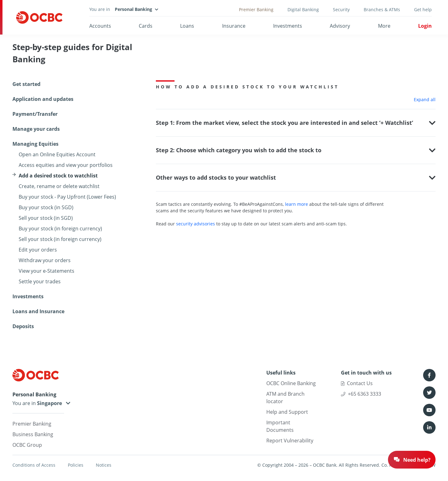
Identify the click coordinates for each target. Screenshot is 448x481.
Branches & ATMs (382, 9)
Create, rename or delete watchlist (59, 186)
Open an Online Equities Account (57, 154)
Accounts (100, 26)
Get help (423, 9)
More (384, 26)
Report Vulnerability (290, 441)
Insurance (234, 26)
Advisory (340, 26)
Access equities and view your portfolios (66, 165)
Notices (104, 465)
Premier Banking (256, 9)
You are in (38, 403)
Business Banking (33, 434)
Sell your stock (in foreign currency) (60, 239)
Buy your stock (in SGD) (46, 207)
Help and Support (287, 412)
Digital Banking (303, 9)
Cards (146, 26)
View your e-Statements (47, 271)
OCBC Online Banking (291, 383)
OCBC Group (27, 445)
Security (341, 9)
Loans (187, 26)
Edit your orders (38, 250)
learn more (296, 204)
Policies (76, 465)
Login (425, 26)
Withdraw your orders (45, 260)
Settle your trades (40, 281)
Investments (288, 26)
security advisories (196, 224)
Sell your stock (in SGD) (46, 218)
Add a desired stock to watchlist (58, 176)
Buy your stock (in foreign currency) (60, 229)
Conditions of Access (34, 465)
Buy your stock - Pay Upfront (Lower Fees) (67, 197)
